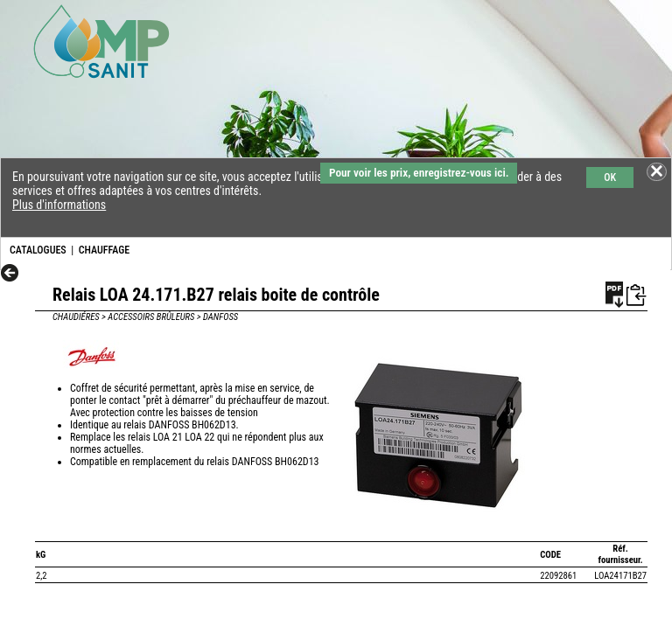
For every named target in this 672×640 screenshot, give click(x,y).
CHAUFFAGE (104, 250)
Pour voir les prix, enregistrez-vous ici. (419, 173)
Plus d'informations (59, 205)
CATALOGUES (38, 250)
